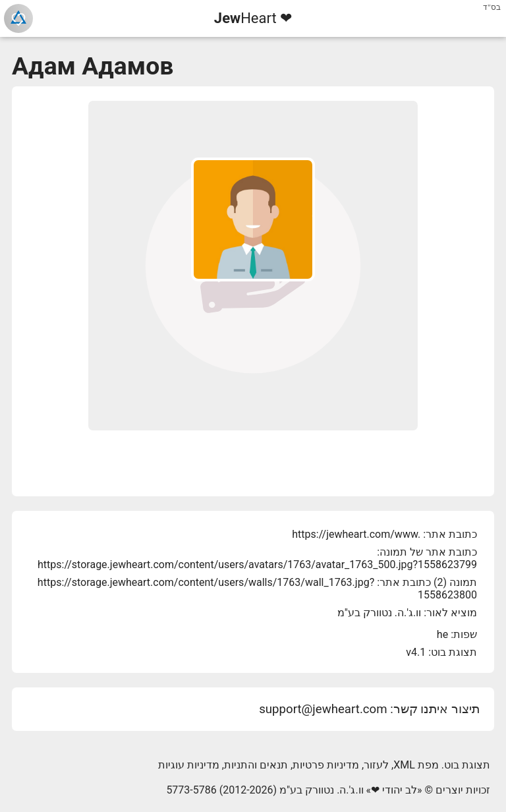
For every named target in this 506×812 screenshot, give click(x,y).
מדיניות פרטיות (326, 765)
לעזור (376, 765)
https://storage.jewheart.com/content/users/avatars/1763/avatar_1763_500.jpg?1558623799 (257, 565)
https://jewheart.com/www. (356, 534)
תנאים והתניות (256, 765)
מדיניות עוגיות (189, 765)
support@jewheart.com (323, 709)
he (442, 634)
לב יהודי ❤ (394, 790)
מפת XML (416, 765)
